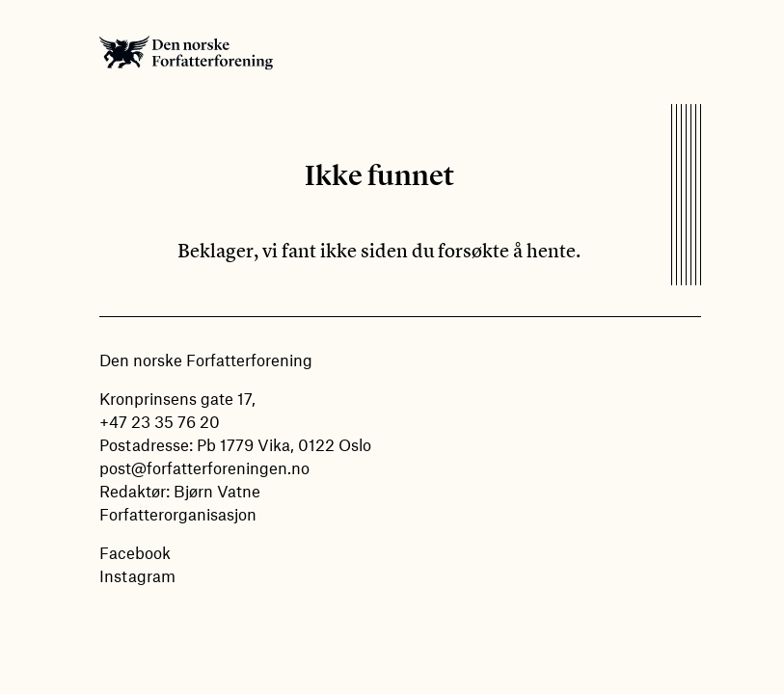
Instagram (137, 575)
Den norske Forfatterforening (186, 52)
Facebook (135, 552)
